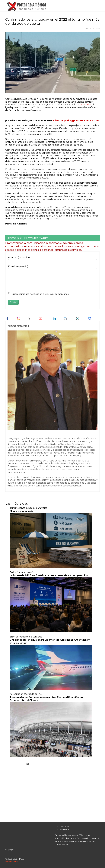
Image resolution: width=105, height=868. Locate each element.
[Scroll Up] (12, 862)
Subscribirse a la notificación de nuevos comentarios (40, 294)
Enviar (13, 302)
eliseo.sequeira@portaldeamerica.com (76, 120)
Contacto (64, 826)
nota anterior (84, 105)
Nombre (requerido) (19, 258)
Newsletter (65, 830)
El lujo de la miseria (22, 511)
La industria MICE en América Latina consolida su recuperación (49, 575)
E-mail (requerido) (18, 266)
